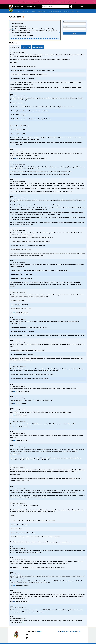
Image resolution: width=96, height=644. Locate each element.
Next (59, 32)
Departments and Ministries (73, 631)
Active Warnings (26, 47)
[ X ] (94, 2)
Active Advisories (14, 47)
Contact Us (82, 6)
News (78, 11)
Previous (11, 29)
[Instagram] (37, 638)
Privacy (63, 631)
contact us (39, 631)
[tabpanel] (48, 337)
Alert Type (66, 27)
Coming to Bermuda (55, 11)
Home (18, 11)
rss (23, 17)
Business (33, 11)
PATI (59, 631)
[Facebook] (37, 635)
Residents (25, 11)
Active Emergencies (38, 47)
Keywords (65, 22)
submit (70, 6)
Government (42, 11)
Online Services (69, 11)
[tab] (14, 47)
